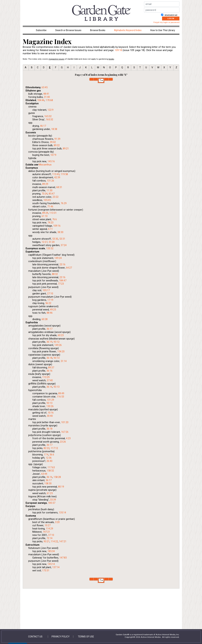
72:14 (49, 538)
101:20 (65, 422)
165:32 (48, 116)
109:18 (118, 50)
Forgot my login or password (166, 22)
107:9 (53, 155)
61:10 (45, 216)
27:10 (50, 294)
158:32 (50, 471)
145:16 (51, 161)
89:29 (45, 184)
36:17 (49, 329)
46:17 (43, 126)
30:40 (50, 416)
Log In (171, 18)
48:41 (46, 94)
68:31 (59, 187)
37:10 (51, 535)
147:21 (46, 532)
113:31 (53, 213)
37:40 (50, 380)
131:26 (50, 181)
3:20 (57, 522)
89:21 (66, 149)
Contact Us (35, 637)
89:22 (57, 145)
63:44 (44, 474)
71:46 (50, 206)
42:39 (57, 177)
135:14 (62, 513)
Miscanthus (45, 165)
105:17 (46, 290)
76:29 (64, 203)
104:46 (41, 100)
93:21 (47, 541)
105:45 (47, 200)
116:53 (60, 397)
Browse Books (98, 30)
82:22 (47, 448)
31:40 (47, 97)
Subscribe (41, 30)
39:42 (53, 142)
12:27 (45, 242)
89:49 (61, 393)
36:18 (49, 358)
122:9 (50, 110)
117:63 (51, 467)
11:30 (49, 190)
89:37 (51, 368)
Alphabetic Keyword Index (128, 30)
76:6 (55, 219)
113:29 (46, 377)
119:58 (64, 174)
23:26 (63, 442)
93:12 (57, 342)
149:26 (58, 345)
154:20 (61, 351)
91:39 (57, 139)
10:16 (51, 413)
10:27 (48, 525)
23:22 (56, 197)
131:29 (50, 400)
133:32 (50, 248)
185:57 (52, 503)
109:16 (57, 226)
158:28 (57, 477)
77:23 (61, 284)
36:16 (49, 371)
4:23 (68, 438)
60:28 (45, 319)
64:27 (69, 268)
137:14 (56, 567)
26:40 (49, 461)
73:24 (45, 194)
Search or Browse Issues (68, 30)
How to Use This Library (163, 30)
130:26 (50, 406)
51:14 (64, 361)
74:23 (50, 223)
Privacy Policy (61, 637)
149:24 (58, 258)
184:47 (63, 281)
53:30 (55, 239)
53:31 (62, 239)
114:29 (49, 529)
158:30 (48, 483)
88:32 (55, 274)
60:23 (61, 335)
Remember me (171, 15)
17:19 (50, 300)
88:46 (50, 313)
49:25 (53, 310)
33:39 (53, 500)
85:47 (52, 194)
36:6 (52, 455)
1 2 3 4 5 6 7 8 (101, 80)
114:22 (54, 541)
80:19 (61, 487)
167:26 (65, 432)
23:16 (62, 264)
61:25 (50, 493)
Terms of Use (86, 637)
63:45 (45, 87)
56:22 (48, 303)
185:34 (51, 551)
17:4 (46, 455)
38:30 (60, 232)
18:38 (54, 129)
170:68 (49, 100)
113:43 (56, 174)
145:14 (51, 564)
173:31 (46, 570)
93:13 (57, 358)
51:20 (52, 242)
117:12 (54, 448)
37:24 (64, 245)
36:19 (49, 342)
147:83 (63, 558)
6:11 (50, 229)
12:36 (49, 458)
